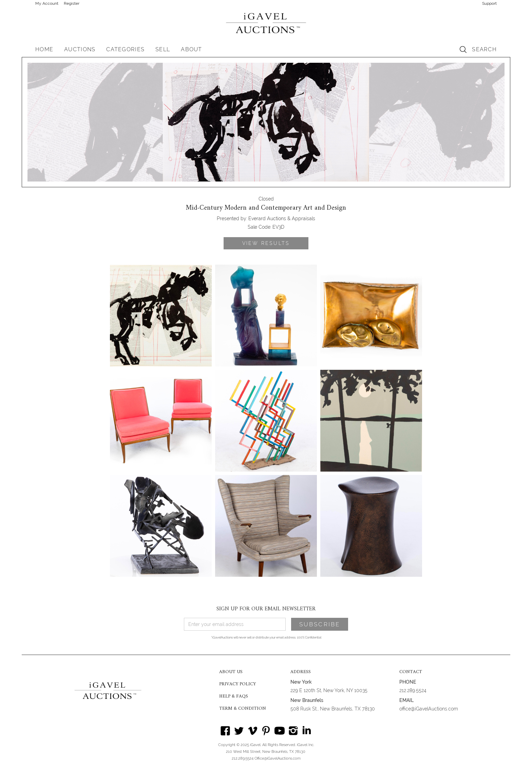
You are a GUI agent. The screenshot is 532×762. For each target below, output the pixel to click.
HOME (44, 49)
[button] (80, 50)
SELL (163, 49)
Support (489, 3)
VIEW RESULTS (266, 243)
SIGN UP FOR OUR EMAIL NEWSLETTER (266, 609)
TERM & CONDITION (243, 709)
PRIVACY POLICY (237, 684)
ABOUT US (231, 672)
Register (72, 3)
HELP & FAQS (234, 697)
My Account (47, 3)
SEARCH (484, 49)
